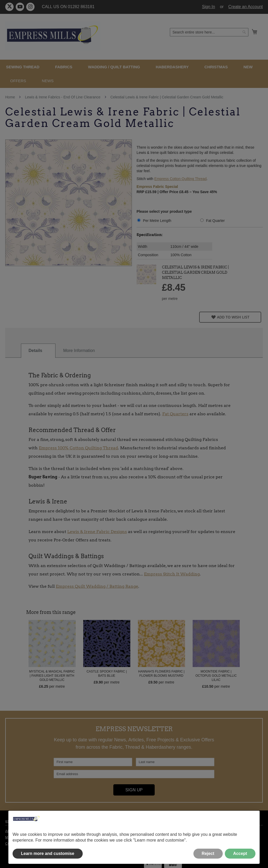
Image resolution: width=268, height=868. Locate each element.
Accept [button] (240, 853)
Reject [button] (208, 853)
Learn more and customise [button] (48, 853)
